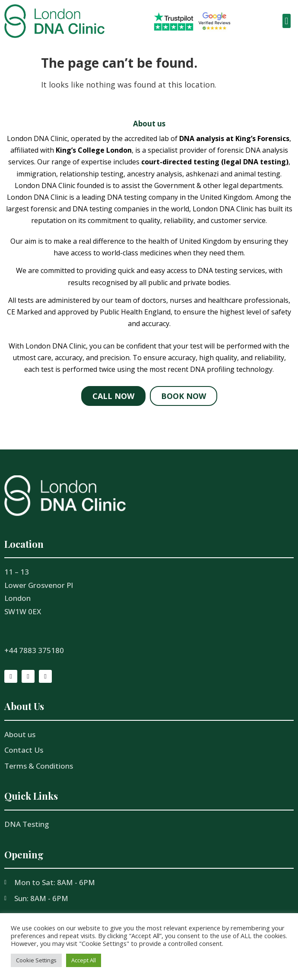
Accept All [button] (84, 960)
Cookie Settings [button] (36, 960)
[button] (287, 21)
